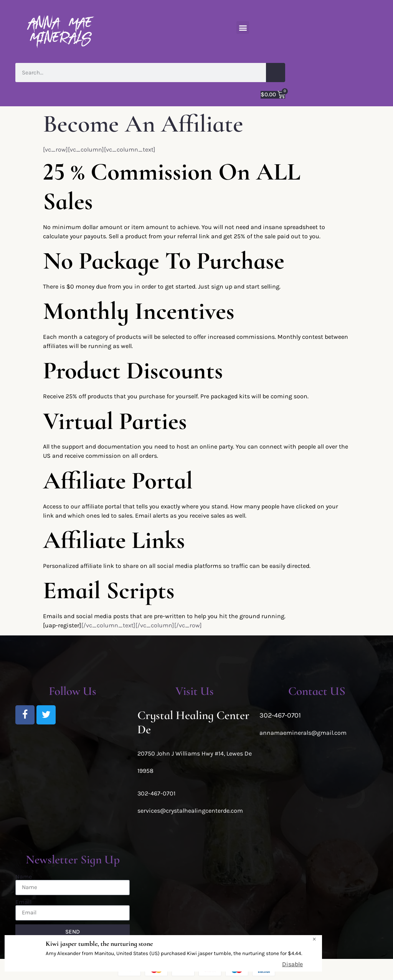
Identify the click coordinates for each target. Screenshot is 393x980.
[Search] (276, 73)
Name (24, 877)
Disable (292, 964)
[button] (243, 27)
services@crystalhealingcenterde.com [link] (190, 811)
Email (23, 902)
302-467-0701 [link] (156, 793)
